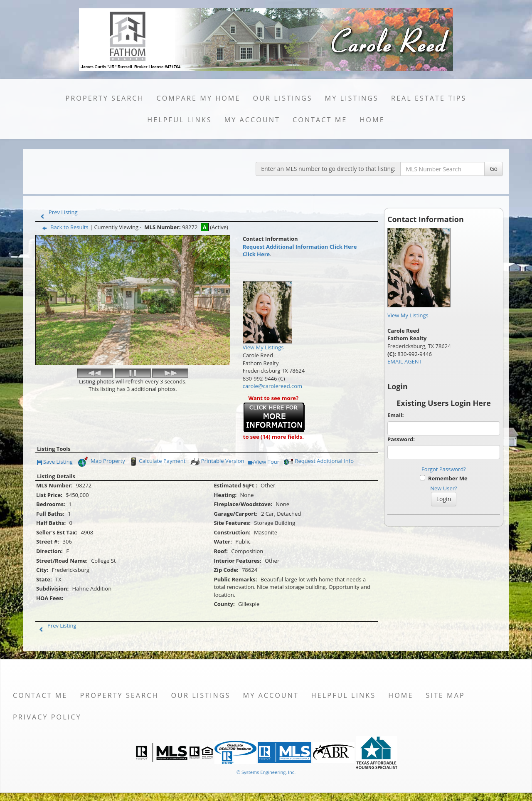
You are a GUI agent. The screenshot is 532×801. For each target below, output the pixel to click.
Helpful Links (179, 120)
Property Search (105, 98)
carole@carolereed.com (272, 386)
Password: (401, 439)
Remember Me (443, 478)
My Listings (352, 98)
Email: (396, 415)
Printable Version (217, 462)
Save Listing (55, 462)
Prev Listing (57, 212)
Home (372, 120)
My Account (252, 120)
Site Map (445, 695)
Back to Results (64, 227)
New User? (443, 488)
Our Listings (282, 98)
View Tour (264, 462)
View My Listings (408, 315)
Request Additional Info (319, 462)
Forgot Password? (444, 469)
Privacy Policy (47, 717)
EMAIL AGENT (405, 361)
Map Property (101, 462)
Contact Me (320, 120)
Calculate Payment (157, 462)
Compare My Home (198, 98)
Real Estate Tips (429, 98)
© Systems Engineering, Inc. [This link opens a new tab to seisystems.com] (266, 772)
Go (494, 169)
